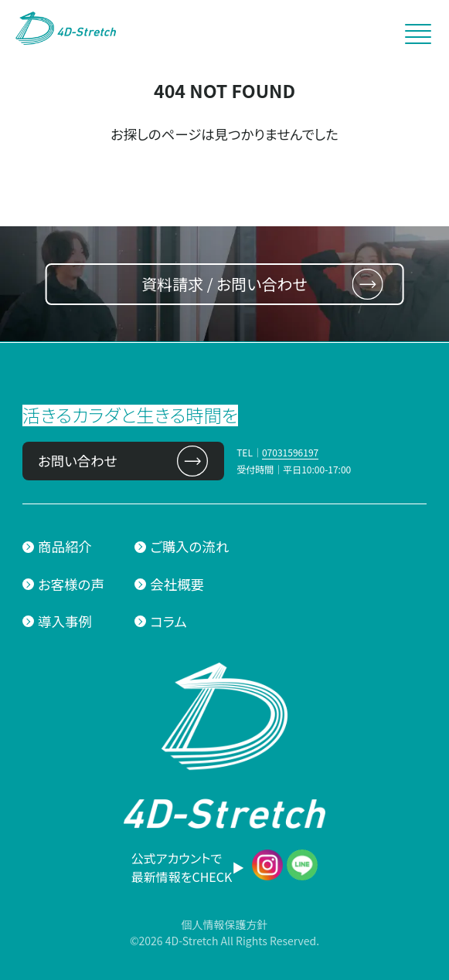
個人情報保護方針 (224, 924)
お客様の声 (71, 584)
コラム (168, 621)
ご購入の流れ (189, 546)
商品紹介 (65, 546)
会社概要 (177, 584)
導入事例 (65, 621)
